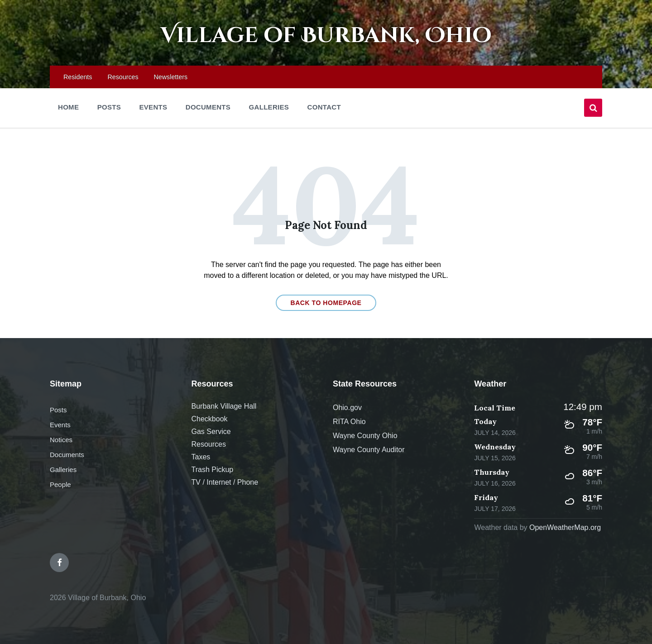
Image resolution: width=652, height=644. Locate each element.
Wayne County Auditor (369, 450)
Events (60, 425)
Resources (208, 445)
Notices (61, 440)
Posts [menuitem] (109, 107)
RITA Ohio (349, 422)
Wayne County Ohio (365, 436)
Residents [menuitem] (78, 77)
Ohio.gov (347, 408)
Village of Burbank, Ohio (326, 36)
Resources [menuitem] (123, 77)
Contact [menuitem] (324, 107)
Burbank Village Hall (224, 407)
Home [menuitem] (68, 107)
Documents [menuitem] (208, 107)
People (60, 485)
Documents (67, 455)
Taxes (201, 457)
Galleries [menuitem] (269, 107)
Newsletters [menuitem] (171, 77)
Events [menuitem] (153, 107)
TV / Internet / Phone (225, 483)
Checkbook (209, 419)
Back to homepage (326, 303)
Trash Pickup (212, 470)
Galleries (63, 470)
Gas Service (211, 432)
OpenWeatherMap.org (565, 528)
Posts (58, 410)
